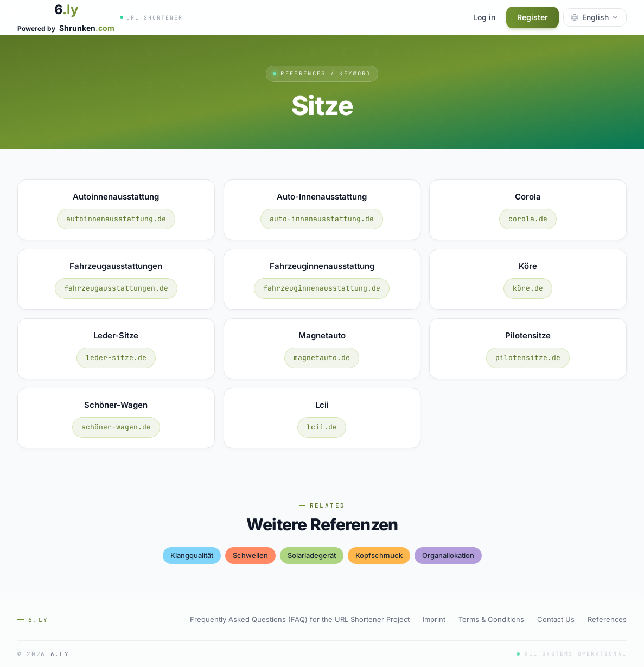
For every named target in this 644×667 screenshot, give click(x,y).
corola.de (528, 219)
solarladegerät (312, 555)
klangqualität (192, 555)
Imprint (434, 619)
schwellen (250, 555)
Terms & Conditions (491, 619)
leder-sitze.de (116, 358)
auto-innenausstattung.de (322, 219)
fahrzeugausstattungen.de (116, 288)
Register (533, 17)
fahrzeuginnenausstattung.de (322, 288)
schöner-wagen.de (116, 427)
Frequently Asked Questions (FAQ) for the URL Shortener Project (300, 619)
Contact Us (556, 619)
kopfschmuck (379, 555)
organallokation (448, 555)
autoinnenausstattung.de (116, 219)
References (607, 619)
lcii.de (322, 427)
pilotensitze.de (528, 358)
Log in (484, 17)
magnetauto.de (322, 358)
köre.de (528, 288)
